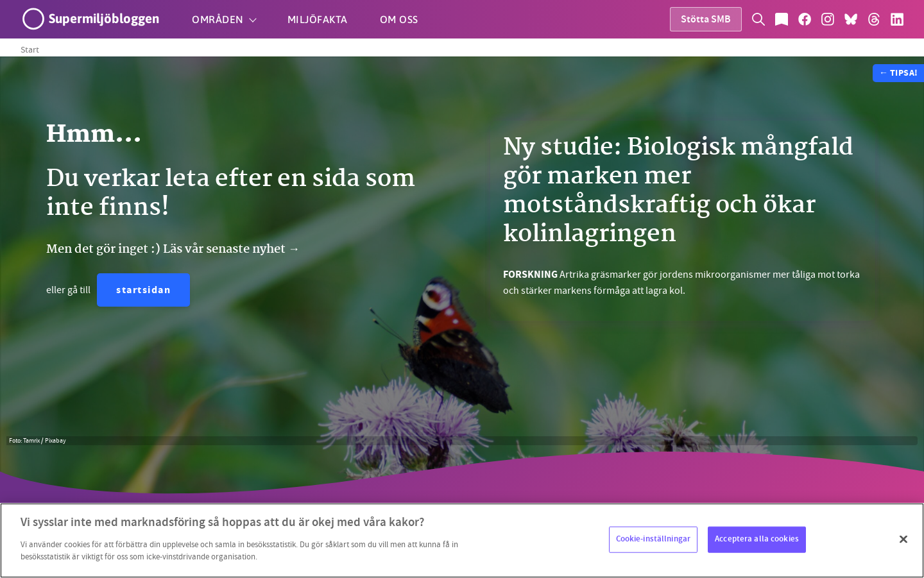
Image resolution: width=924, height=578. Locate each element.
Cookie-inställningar (654, 539)
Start (30, 49)
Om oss (399, 19)
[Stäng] (903, 539)
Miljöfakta (318, 19)
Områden (218, 19)
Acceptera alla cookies (757, 539)
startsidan (143, 291)
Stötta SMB (706, 20)
